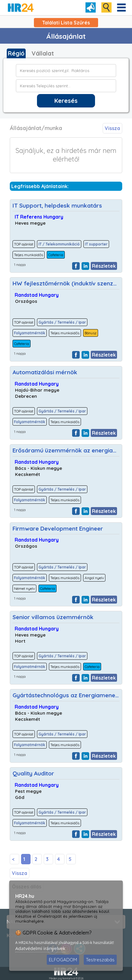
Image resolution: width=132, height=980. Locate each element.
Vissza (112, 128)
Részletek (104, 266)
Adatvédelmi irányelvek (40, 948)
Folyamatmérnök (30, 333)
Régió (16, 53)
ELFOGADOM (63, 960)
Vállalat (43, 53)
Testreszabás (100, 960)
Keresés (66, 101)
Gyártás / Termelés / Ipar (62, 322)
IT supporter (96, 244)
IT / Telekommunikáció (59, 244)
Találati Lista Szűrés (66, 23)
